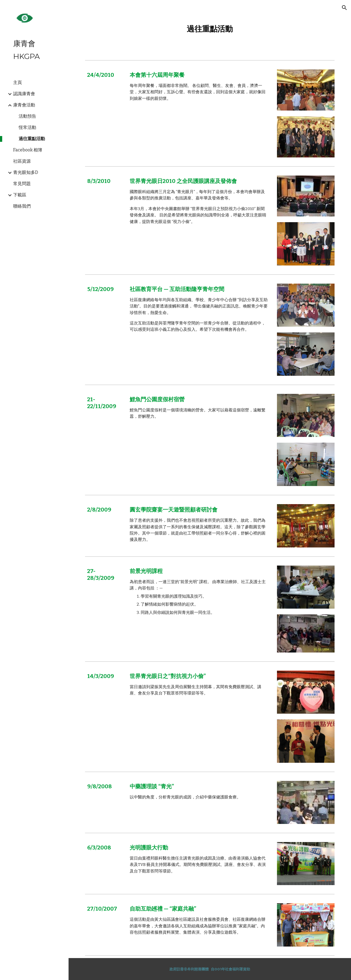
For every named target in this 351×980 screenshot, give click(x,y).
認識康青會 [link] (24, 94)
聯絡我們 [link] (22, 206)
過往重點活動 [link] (32, 139)
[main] (210, 29)
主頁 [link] (18, 82)
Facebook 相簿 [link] (28, 150)
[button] (344, 8)
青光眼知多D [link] (26, 172)
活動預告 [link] (27, 116)
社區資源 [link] (22, 161)
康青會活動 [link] (24, 105)
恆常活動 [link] (27, 127)
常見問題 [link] (22, 184)
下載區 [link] (20, 195)
